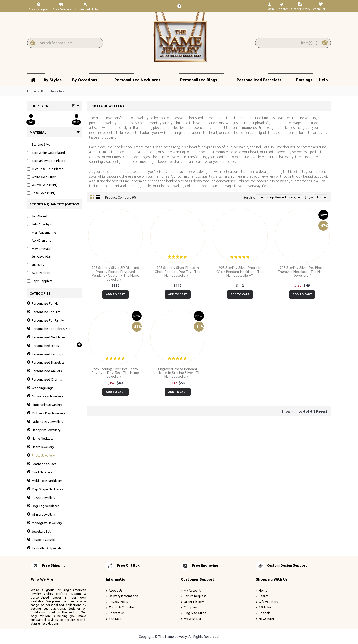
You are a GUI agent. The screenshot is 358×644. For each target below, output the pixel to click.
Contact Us (115, 613)
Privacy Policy (117, 602)
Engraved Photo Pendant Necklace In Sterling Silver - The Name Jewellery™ (178, 373)
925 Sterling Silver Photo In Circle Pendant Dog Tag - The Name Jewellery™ (178, 271)
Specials (263, 613)
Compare (189, 608)
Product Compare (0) (121, 197)
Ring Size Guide (194, 613)
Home (32, 91)
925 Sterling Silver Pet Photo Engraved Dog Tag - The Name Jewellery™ (115, 373)
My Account (191, 591)
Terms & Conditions (122, 608)
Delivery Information (122, 596)
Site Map (114, 619)
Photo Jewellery (53, 91)
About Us (114, 591)
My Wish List (191, 619)
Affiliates (264, 608)
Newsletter (265, 619)
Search (262, 596)
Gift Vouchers (267, 602)
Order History (192, 602)
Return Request (194, 596)
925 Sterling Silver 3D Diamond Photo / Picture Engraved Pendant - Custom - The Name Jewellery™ (115, 273)
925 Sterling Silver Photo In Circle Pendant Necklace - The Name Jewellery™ (240, 271)
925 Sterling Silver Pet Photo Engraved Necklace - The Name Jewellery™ (302, 271)
